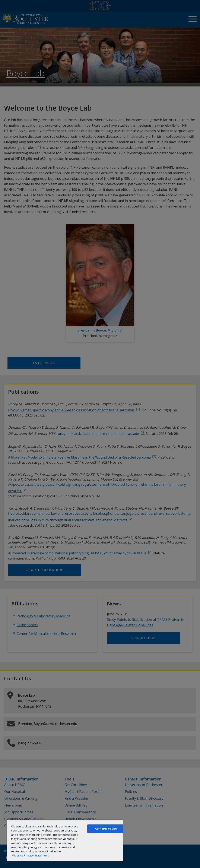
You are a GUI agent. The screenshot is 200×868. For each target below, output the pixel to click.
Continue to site (106, 829)
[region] (65, 840)
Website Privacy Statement (30, 855)
